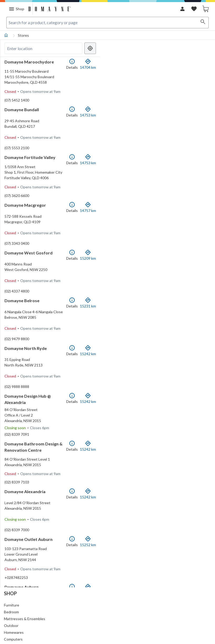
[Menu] (16, 9)
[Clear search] (78, 48)
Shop (10, 593)
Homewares (14, 632)
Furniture (12, 605)
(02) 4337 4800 (17, 315)
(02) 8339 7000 (17, 580)
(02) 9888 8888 (17, 421)
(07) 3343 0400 (17, 262)
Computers (13, 639)
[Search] (203, 23)
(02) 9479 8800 (17, 368)
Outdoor (11, 626)
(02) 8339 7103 (17, 527)
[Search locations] (43, 48)
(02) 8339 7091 (17, 474)
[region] (159, 314)
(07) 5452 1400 (17, 103)
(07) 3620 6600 (17, 209)
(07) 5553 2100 (17, 156)
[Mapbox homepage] (115, 583)
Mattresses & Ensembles (25, 619)
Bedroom (11, 612)
